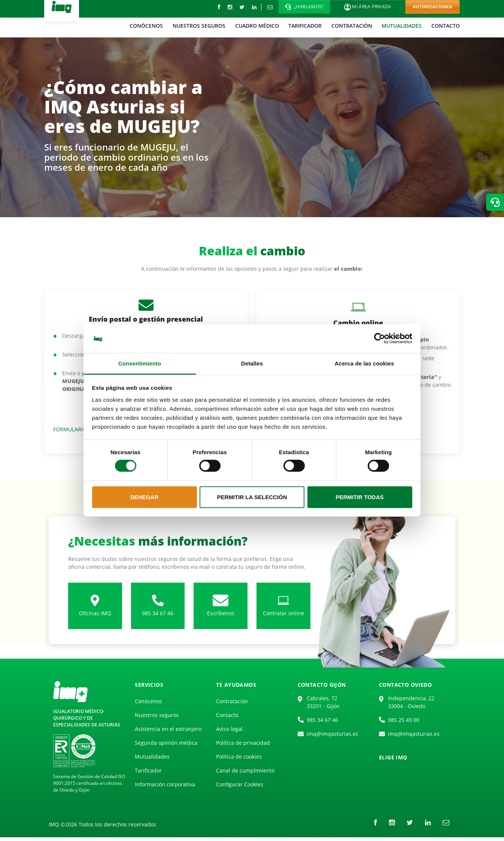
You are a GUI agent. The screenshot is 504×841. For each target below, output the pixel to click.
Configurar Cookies (240, 784)
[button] (304, 7)
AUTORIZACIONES (432, 7)
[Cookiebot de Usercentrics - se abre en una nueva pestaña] (379, 338)
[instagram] (230, 7)
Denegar (144, 497)
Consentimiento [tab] (140, 363)
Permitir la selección (252, 497)
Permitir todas (359, 497)
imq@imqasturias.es (333, 734)
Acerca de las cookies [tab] (365, 363)
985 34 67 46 (322, 720)
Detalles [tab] (252, 363)
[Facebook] (219, 7)
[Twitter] (242, 7)
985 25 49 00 (404, 720)
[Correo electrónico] (270, 7)
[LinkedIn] (254, 7)
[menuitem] (147, 26)
